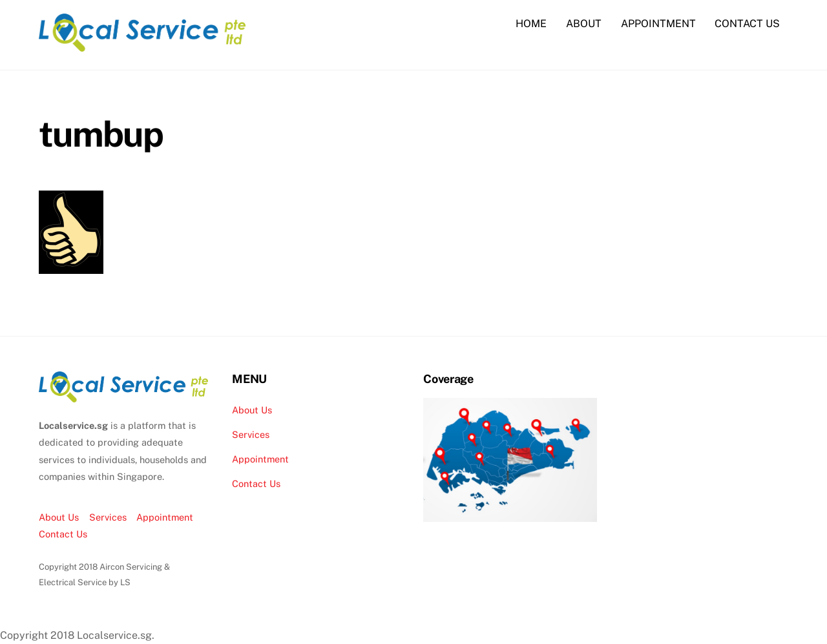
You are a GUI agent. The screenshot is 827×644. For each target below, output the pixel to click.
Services (108, 517)
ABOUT (584, 24)
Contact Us (63, 534)
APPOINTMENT (658, 24)
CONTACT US (747, 24)
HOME (531, 24)
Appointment (165, 517)
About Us (59, 517)
